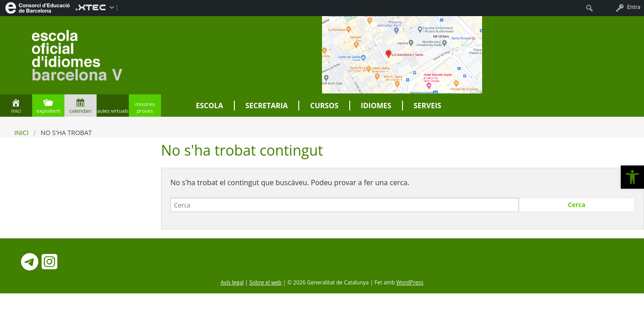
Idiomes (376, 106)
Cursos (324, 106)
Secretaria (267, 106)
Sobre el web (266, 282)
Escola (210, 106)
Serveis (428, 106)
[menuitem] (38, 7)
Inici (21, 133)
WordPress (410, 282)
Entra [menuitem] (634, 7)
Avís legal (232, 282)
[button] (632, 177)
